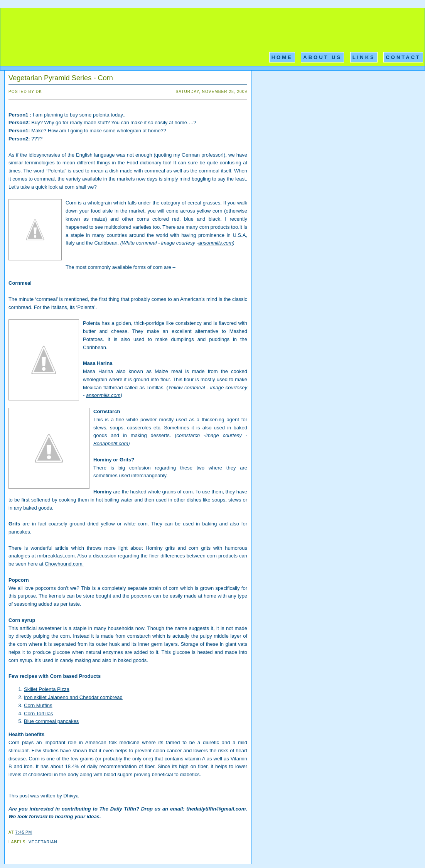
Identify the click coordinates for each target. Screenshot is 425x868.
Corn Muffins (38, 705)
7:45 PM (24, 832)
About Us (322, 57)
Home (282, 57)
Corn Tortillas (39, 713)
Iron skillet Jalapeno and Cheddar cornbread (73, 697)
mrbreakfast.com (56, 556)
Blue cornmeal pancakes (51, 721)
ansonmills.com (216, 243)
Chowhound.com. (64, 564)
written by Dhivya (60, 796)
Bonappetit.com (111, 443)
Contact (403, 57)
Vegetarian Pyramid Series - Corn (61, 78)
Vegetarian (43, 842)
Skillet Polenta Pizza (47, 689)
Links (364, 57)
